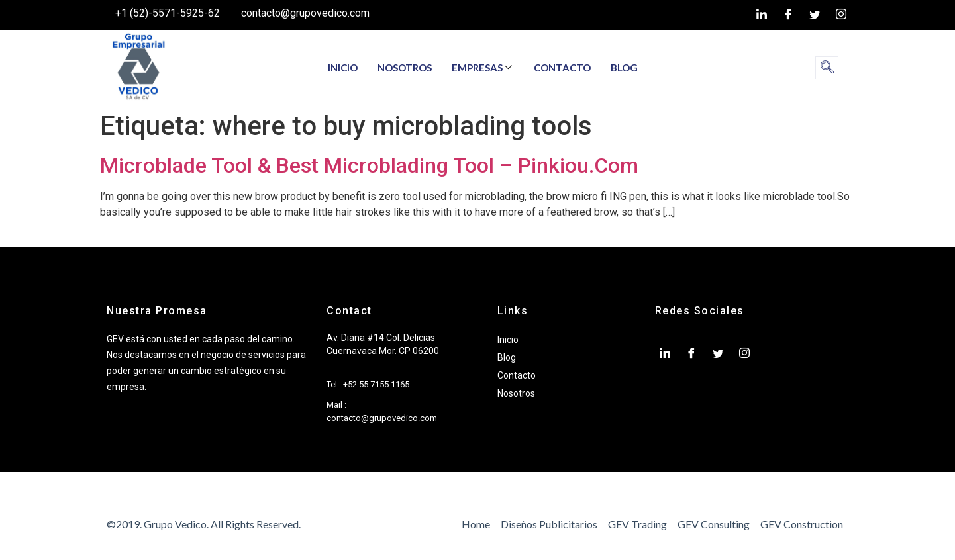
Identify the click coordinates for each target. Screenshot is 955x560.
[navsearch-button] (827, 68)
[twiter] (815, 15)
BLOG (624, 68)
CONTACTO (562, 68)
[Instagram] (841, 15)
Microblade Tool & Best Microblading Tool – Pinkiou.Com (369, 165)
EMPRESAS (482, 68)
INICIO (343, 68)
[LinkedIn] (762, 15)
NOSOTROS (405, 68)
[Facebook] (788, 15)
